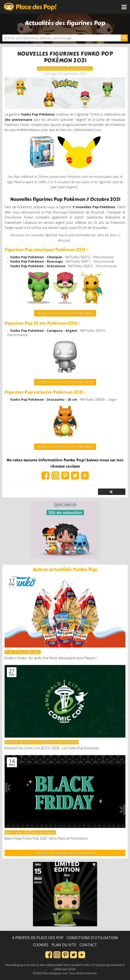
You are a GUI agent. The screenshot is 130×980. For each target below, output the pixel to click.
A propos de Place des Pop (38, 938)
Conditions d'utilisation (92, 938)
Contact (88, 945)
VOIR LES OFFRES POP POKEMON (65, 382)
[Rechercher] (124, 38)
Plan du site (64, 945)
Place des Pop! (30, 7)
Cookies (41, 945)
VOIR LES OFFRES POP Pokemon (65, 313)
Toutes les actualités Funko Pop (65, 853)
